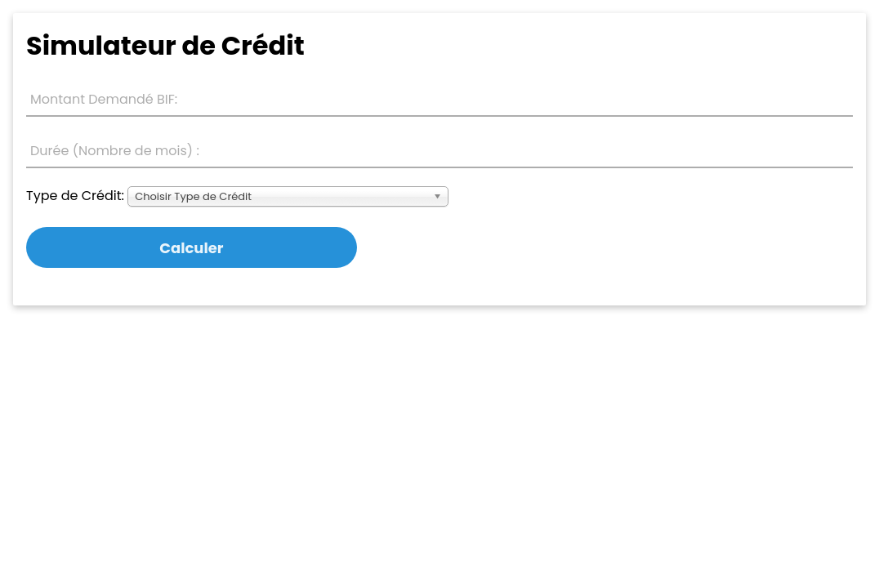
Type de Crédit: (75, 196)
